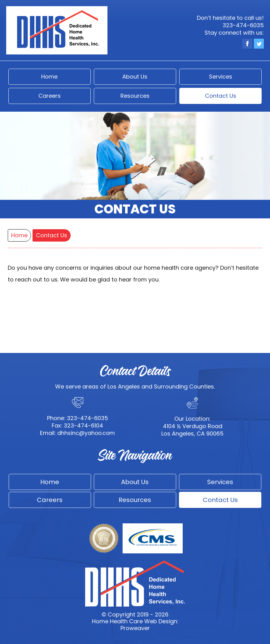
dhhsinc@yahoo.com (86, 433)
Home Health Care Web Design (135, 621)
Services (221, 77)
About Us (135, 77)
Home (49, 77)
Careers (50, 96)
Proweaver (135, 628)
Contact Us (221, 96)
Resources (135, 96)
